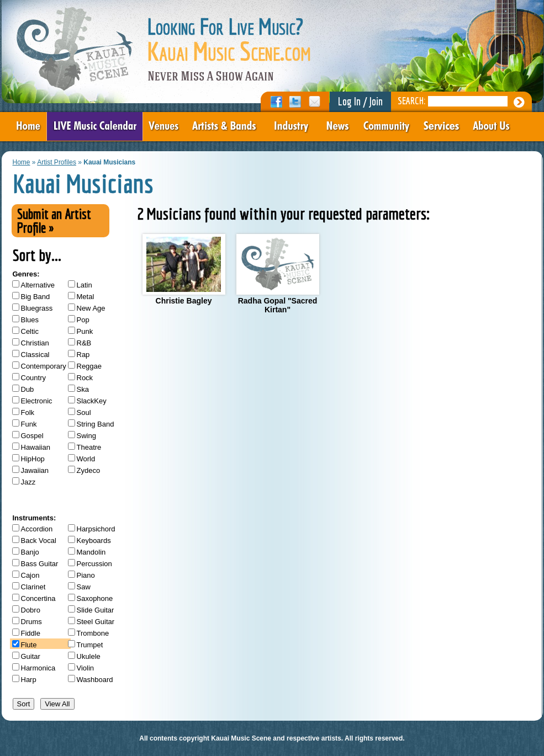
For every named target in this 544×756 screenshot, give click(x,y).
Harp (29, 680)
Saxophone (95, 598)
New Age (91, 308)
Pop (83, 320)
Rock (85, 378)
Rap (83, 355)
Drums (31, 622)
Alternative (38, 285)
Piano (86, 575)
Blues (30, 320)
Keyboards (94, 541)
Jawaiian (35, 470)
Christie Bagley (184, 270)
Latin (84, 285)
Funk (29, 424)
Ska (83, 389)
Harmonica (38, 668)
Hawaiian (36, 447)
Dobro (31, 610)
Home (22, 162)
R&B (84, 343)
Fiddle (31, 633)
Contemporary (44, 366)
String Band (96, 424)
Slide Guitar (96, 610)
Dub (28, 389)
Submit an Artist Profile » (54, 221)
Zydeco (89, 470)
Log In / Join (360, 101)
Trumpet (90, 645)
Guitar (31, 656)
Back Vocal (39, 541)
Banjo (30, 552)
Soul (84, 412)
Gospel (32, 436)
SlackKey (92, 401)
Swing (86, 436)
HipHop (33, 459)
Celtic (30, 331)
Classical (35, 355)
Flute (29, 645)
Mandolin (91, 552)
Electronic (37, 401)
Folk (28, 412)
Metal (86, 297)
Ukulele (89, 656)
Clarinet (33, 587)
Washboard (95, 680)
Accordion (37, 529)
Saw (84, 587)
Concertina (38, 598)
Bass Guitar (40, 564)
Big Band (36, 297)
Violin (86, 668)
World (86, 459)
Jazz (28, 482)
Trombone (93, 633)
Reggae (89, 366)
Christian (35, 343)
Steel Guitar (96, 622)
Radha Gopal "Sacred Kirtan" (278, 274)
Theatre (89, 447)
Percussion (94, 564)
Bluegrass (37, 308)
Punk (85, 331)
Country (34, 378)
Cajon (30, 575)
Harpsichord (96, 529)
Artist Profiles (57, 162)
